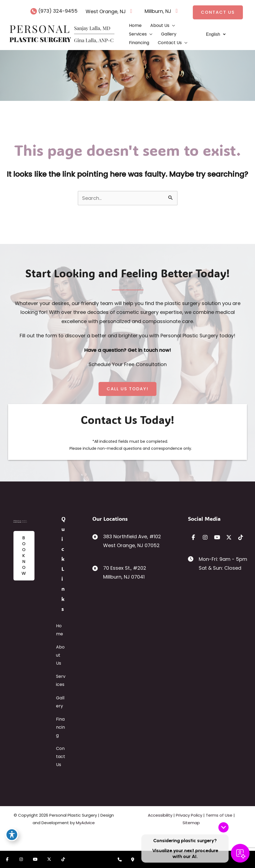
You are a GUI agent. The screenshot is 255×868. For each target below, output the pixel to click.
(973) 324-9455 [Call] (58, 11)
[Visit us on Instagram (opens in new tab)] (21, 859)
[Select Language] (216, 34)
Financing (60, 727)
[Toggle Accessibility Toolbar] (12, 835)
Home (60, 630)
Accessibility (160, 815)
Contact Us (61, 756)
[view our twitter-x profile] (229, 537)
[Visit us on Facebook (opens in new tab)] (7, 859)
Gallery (60, 702)
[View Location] (106, 12)
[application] (172, 26)
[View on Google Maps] (131, 12)
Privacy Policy (189, 815)
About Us (60, 655)
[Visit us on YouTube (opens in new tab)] (35, 859)
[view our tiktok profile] (241, 537)
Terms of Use (219, 815)
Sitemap (191, 823)
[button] (218, 12)
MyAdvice (85, 823)
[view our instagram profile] (205, 537)
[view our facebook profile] (193, 537)
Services (61, 680)
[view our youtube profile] (217, 537)
